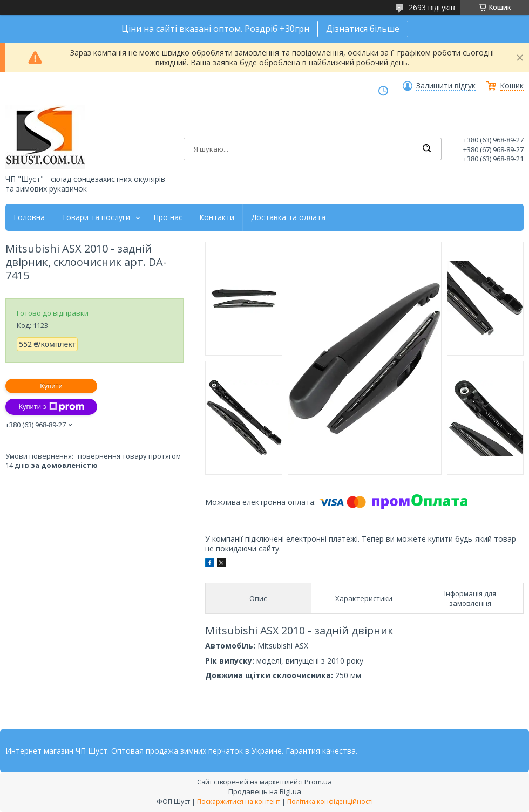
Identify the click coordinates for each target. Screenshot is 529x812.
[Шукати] (426, 149)
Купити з (51, 407)
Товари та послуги (96, 217)
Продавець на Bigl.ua (265, 791)
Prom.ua (318, 782)
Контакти (217, 217)
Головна (29, 217)
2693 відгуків (432, 7)
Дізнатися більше (363, 29)
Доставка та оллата (288, 217)
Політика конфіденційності (330, 801)
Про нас (168, 217)
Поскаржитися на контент (239, 801)
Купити (51, 386)
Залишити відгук (446, 86)
